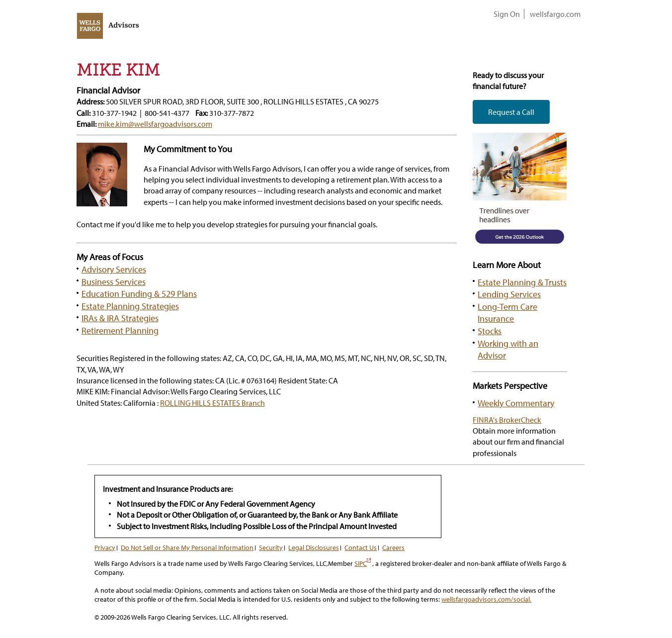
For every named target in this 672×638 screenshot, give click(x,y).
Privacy (105, 547)
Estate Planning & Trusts (522, 282)
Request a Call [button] (511, 112)
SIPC (363, 563)
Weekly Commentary (516, 403)
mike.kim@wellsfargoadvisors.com (155, 124)
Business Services (114, 281)
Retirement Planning (120, 330)
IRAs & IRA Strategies (120, 318)
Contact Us (361, 547)
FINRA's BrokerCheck (507, 420)
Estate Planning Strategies (130, 306)
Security (271, 547)
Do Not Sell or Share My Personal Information (187, 547)
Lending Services (509, 294)
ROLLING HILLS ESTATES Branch (212, 403)
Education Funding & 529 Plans (139, 293)
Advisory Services (114, 269)
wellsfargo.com (555, 14)
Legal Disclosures (314, 547)
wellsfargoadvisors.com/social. (486, 599)
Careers (393, 547)
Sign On (507, 14)
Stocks (490, 331)
